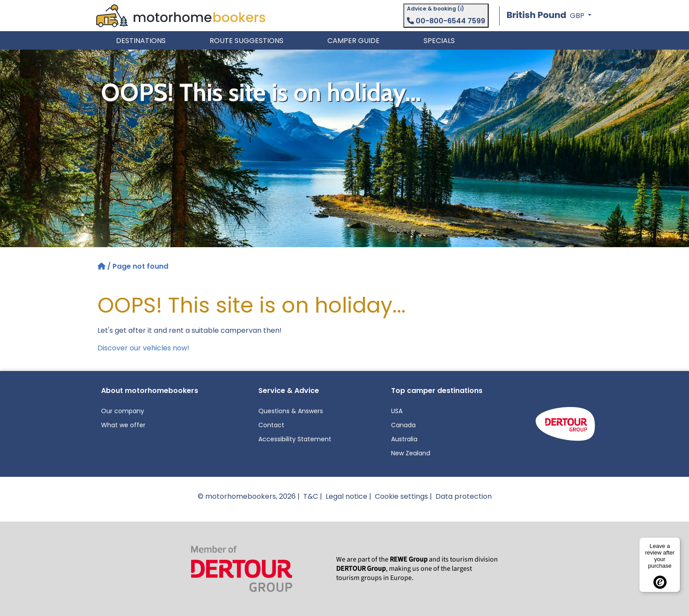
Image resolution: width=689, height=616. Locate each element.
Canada (403, 425)
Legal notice (346, 496)
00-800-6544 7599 (446, 21)
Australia (404, 439)
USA (397, 411)
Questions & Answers (291, 411)
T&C (311, 496)
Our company (123, 411)
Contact (271, 425)
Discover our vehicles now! (143, 348)
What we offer (123, 425)
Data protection (464, 496)
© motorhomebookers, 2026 (247, 496)
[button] (549, 16)
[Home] (102, 266)
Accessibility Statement (295, 439)
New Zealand (411, 453)
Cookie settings (401, 496)
